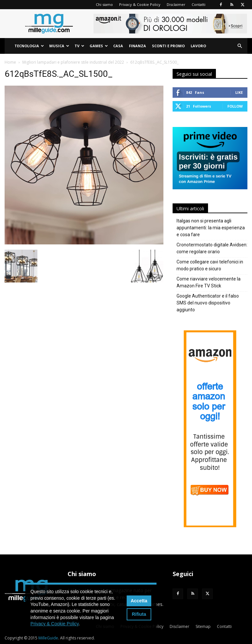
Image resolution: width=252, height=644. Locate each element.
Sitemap (203, 626)
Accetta (139, 601)
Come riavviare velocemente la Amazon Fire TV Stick (209, 282)
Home (10, 62)
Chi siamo (104, 4)
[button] (240, 46)
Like (239, 92)
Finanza (137, 46)
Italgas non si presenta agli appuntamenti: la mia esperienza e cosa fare (211, 228)
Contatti (199, 4)
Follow (235, 106)
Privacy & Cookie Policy (140, 4)
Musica (59, 46)
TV (79, 46)
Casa (118, 46)
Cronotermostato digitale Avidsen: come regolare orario (212, 248)
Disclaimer (176, 4)
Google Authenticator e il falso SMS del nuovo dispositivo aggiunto (208, 303)
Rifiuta (139, 614)
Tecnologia (29, 46)
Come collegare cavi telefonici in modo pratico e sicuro (210, 265)
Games (99, 46)
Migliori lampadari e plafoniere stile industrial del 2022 (73, 62)
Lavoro (198, 46)
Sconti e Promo (168, 46)
